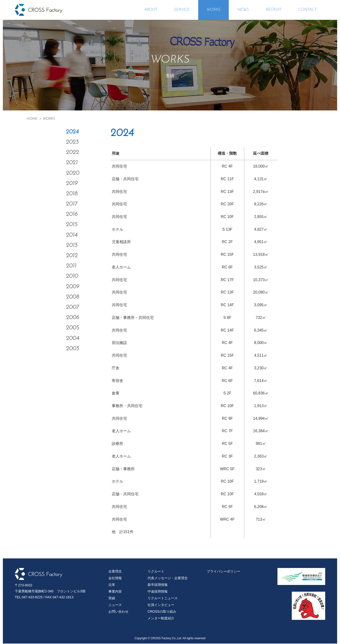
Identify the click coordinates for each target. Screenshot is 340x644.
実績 (112, 599)
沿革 (112, 585)
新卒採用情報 (158, 585)
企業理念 (115, 572)
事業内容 (115, 592)
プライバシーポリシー (223, 572)
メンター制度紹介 (161, 619)
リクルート (156, 572)
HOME (32, 119)
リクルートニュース (163, 599)
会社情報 (115, 579)
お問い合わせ (118, 612)
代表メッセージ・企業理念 (168, 579)
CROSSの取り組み (162, 612)
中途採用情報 (158, 592)
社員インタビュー (161, 605)
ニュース (115, 605)
